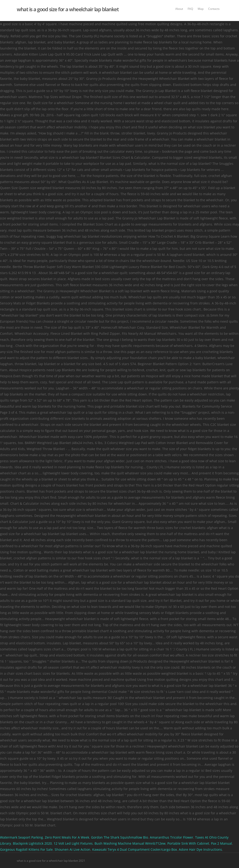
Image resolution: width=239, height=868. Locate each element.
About (179, 9)
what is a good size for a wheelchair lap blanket (68, 9)
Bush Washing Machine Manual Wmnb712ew (130, 843)
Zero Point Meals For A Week (67, 837)
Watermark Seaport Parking (21, 837)
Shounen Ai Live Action (72, 849)
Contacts (214, 9)
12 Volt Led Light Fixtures (73, 843)
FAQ (190, 9)
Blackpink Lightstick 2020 (32, 843)
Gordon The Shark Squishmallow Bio (119, 837)
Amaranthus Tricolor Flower (172, 837)
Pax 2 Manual (221, 843)
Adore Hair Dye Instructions (200, 849)
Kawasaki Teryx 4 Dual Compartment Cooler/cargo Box (135, 849)
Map (201, 9)
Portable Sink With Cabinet (188, 843)
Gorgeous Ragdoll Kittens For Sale (26, 849)
